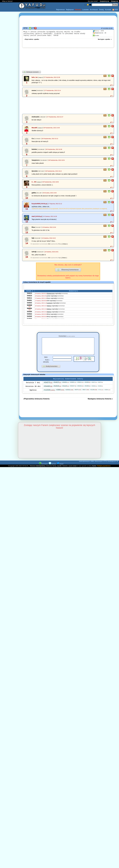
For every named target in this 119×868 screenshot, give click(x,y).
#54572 (94, 387)
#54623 (57, 387)
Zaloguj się (114, 1)
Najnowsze (60, 10)
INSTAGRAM (43, 469)
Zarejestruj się (104, 1)
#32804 (107, 395)
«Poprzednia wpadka (32, 41)
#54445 (65, 391)
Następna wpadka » (105, 41)
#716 (101, 395)
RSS (115, 10)
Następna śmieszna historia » (100, 404)
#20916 (69, 395)
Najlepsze (70, 10)
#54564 (94, 391)
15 (100, 33)
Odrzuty (78, 10)
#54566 (88, 387)
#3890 (60, 395)
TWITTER (52, 469)
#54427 (73, 391)
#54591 (65, 387)
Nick (46, 362)
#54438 (100, 391)
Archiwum (94, 10)
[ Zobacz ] (65, 246)
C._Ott (34, 184)
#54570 (48, 388)
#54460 (48, 391)
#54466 (88, 391)
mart (33, 218)
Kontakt (108, 10)
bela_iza (35, 79)
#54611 (80, 387)
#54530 (57, 391)
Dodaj (101, 10)
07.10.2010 (105, 28)
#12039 (49, 395)
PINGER (60, 469)
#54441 (80, 391)
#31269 (94, 395)
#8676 (78, 395)
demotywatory (41, 471)
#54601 (73, 387)
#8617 (86, 395)
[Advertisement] (9, 409)
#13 (49, 246)
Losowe (86, 10)
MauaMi (34, 129)
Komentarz (67, 338)
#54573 (100, 387)
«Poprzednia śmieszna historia (36, 404)
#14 (49, 259)
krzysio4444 (36, 205)
